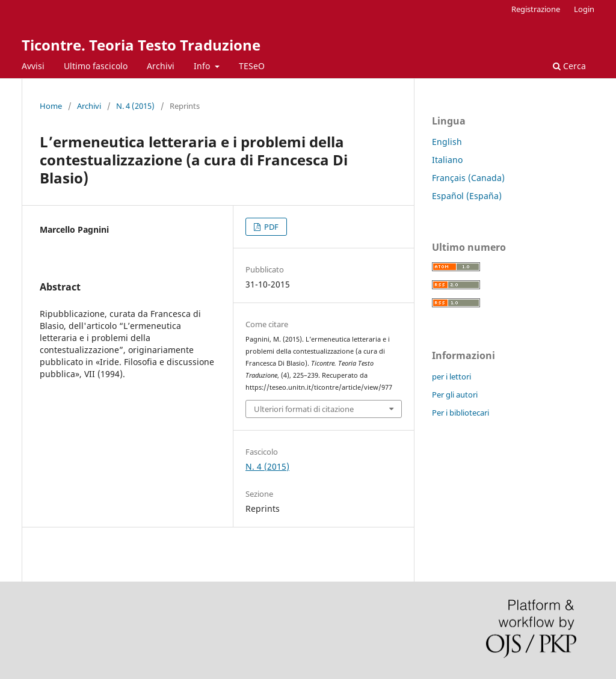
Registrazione (536, 9)
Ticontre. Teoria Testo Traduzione (141, 45)
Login (584, 9)
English (447, 142)
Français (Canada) (468, 178)
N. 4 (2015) (135, 106)
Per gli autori (455, 395)
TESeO (252, 66)
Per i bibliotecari (460, 413)
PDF (270, 227)
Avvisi (33, 66)
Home (51, 106)
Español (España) (467, 196)
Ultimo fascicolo (96, 66)
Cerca (569, 66)
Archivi (161, 66)
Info (203, 66)
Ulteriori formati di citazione (304, 409)
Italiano (447, 160)
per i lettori (451, 376)
